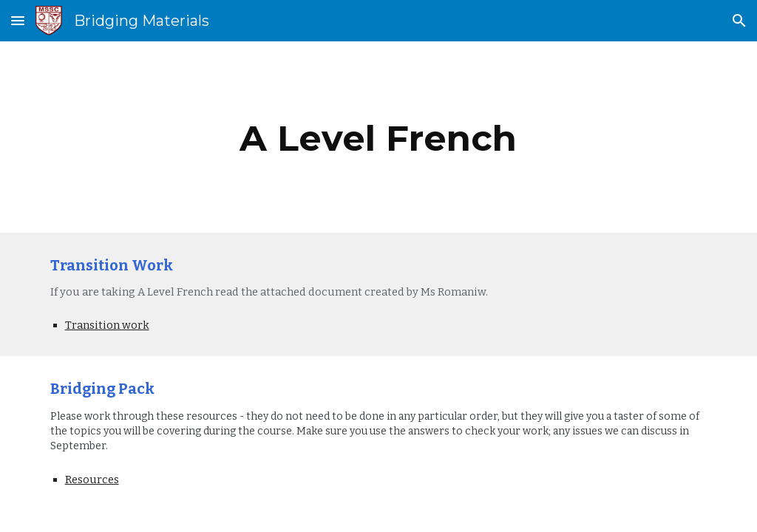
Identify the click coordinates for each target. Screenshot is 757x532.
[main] (378, 137)
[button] (18, 20)
